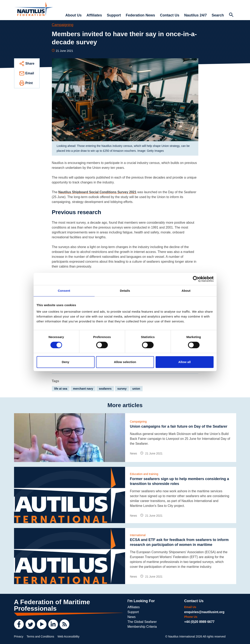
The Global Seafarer (142, 622)
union (136, 389)
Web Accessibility (69, 636)
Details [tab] (125, 291)
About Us (73, 15)
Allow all (185, 362)
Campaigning (63, 25)
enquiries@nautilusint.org (204, 612)
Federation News (140, 15)
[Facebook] (19, 624)
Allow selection (125, 362)
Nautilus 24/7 (195, 15)
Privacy (19, 636)
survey (122, 389)
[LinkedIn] (53, 624)
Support (114, 15)
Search (218, 15)
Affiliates (94, 15)
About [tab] (186, 291)
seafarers (105, 389)
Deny (66, 362)
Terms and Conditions (40, 636)
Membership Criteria (142, 627)
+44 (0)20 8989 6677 (199, 622)
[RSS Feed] (64, 624)
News (132, 617)
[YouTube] (42, 624)
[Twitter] (30, 624)
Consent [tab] (64, 291)
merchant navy (83, 389)
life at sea (61, 389)
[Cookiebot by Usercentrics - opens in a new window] (196, 279)
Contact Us (170, 15)
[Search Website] (231, 15)
